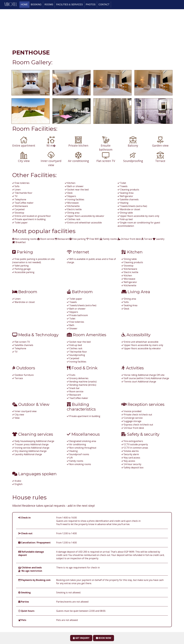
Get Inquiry (81, 638)
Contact (104, 5)
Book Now (103, 638)
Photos (91, 5)
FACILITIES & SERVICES (70, 5)
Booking (36, 5)
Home (24, 5)
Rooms (49, 5)
